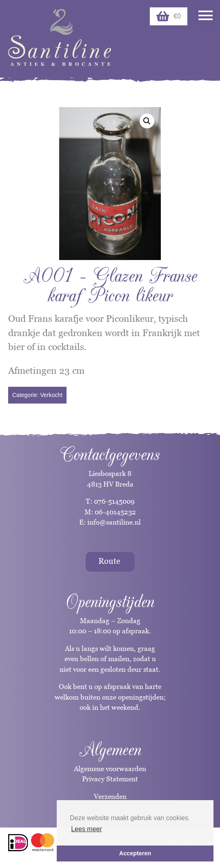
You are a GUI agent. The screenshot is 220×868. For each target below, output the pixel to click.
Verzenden (110, 796)
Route (109, 561)
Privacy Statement (110, 779)
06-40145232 (115, 512)
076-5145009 (113, 501)
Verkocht (51, 395)
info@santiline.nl (114, 522)
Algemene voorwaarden (110, 769)
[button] (147, 121)
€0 (169, 16)
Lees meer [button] (87, 829)
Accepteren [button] (135, 853)
